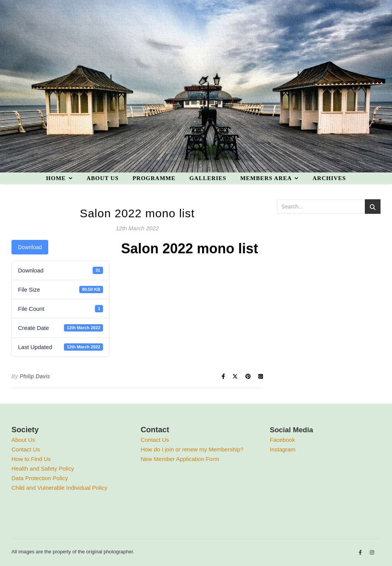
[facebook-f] (361, 553)
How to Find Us (31, 459)
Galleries (208, 178)
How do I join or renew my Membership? (192, 449)
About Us (23, 440)
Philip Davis (35, 376)
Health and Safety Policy (43, 468)
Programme (154, 178)
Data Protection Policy (40, 478)
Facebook (283, 440)
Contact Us (26, 449)
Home (56, 178)
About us (103, 178)
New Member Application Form (180, 459)
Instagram (283, 449)
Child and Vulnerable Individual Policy (59, 488)
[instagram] (372, 553)
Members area (266, 178)
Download (30, 247)
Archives (329, 178)
